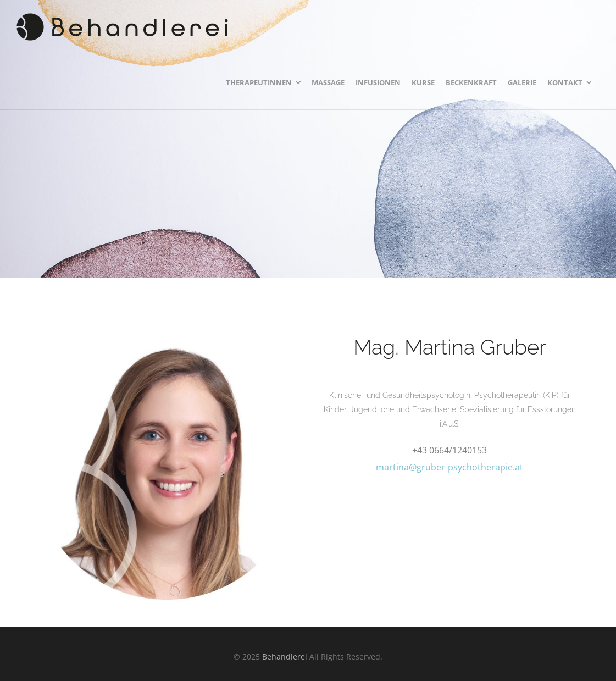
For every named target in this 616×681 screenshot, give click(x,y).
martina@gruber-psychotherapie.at (449, 467)
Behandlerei (285, 657)
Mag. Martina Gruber (450, 347)
